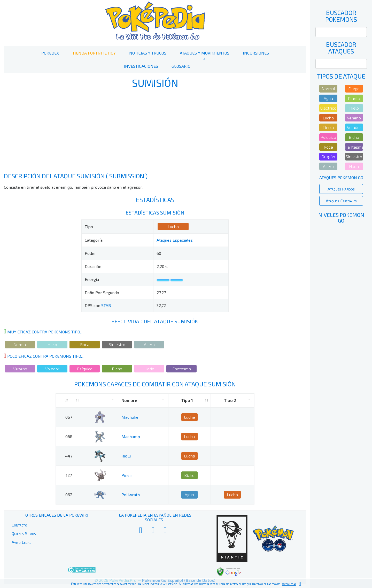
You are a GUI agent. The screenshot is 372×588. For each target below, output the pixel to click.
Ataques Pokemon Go (341, 177)
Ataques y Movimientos (205, 53)
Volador (52, 369)
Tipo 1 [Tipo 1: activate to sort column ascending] (187, 400)
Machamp (131, 436)
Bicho (117, 369)
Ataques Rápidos (341, 189)
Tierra (328, 127)
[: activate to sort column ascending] (100, 400)
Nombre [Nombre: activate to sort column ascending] (129, 400)
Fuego (354, 89)
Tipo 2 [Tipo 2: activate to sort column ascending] (230, 400)
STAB (106, 305)
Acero (149, 344)
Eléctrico (328, 108)
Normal (20, 344)
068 (69, 436)
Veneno (20, 369)
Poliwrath (131, 495)
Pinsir (127, 475)
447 (69, 456)
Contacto (19, 525)
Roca (85, 344)
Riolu (126, 456)
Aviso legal (289, 584)
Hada (149, 369)
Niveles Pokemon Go (341, 218)
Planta (354, 98)
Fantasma (182, 369)
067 (69, 417)
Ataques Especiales (175, 240)
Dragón (328, 156)
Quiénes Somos (24, 533)
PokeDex (50, 53)
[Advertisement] (155, 131)
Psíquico (85, 369)
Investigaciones (141, 66)
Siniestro (117, 344)
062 (69, 495)
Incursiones (256, 53)
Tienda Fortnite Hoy (94, 53)
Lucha (173, 227)
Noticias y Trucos (148, 53)
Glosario (181, 66)
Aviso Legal (21, 542)
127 (69, 475)
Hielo (52, 344)
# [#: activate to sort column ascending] (67, 400)
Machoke (130, 417)
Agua (189, 495)
